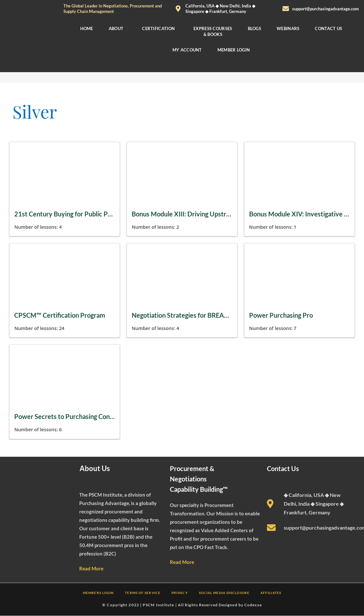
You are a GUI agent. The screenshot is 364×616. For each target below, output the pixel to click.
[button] (118, 28)
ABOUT (116, 28)
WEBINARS (288, 28)
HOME (86, 28)
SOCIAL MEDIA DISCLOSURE (224, 593)
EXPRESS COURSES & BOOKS (213, 31)
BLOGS (255, 28)
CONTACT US (329, 28)
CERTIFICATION (158, 28)
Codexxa (253, 605)
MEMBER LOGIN (234, 50)
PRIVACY (180, 593)
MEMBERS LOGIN (98, 593)
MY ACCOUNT (187, 50)
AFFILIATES (271, 593)
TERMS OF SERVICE (143, 593)
